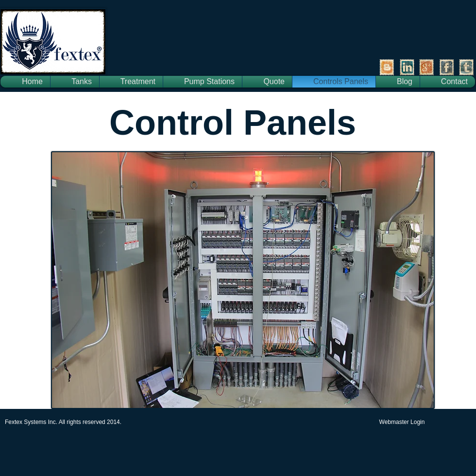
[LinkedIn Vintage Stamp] (407, 67)
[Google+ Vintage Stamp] (427, 67)
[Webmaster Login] (402, 422)
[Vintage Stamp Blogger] (387, 67)
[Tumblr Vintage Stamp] (467, 67)
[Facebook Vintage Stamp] (447, 67)
